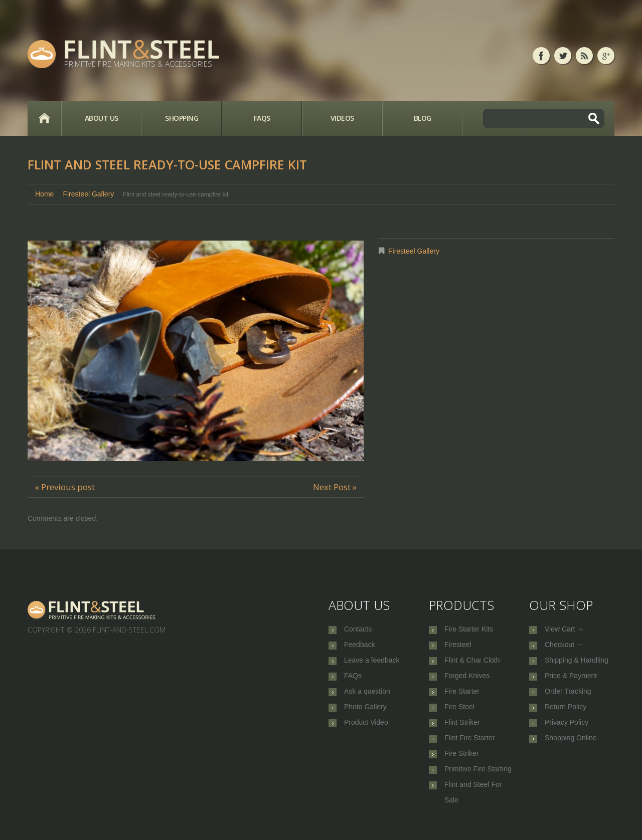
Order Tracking (568, 696)
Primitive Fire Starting (478, 778)
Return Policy (566, 712)
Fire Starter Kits (469, 629)
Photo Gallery (365, 712)
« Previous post (65, 487)
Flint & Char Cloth (472, 663)
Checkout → (564, 646)
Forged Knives (467, 679)
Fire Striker (461, 762)
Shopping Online (571, 745)
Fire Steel (459, 712)
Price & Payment (571, 679)
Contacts (358, 629)
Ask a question (367, 696)
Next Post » (335, 487)
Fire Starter (462, 696)
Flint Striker (462, 729)
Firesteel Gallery (88, 194)
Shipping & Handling (577, 663)
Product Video (366, 729)
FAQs (262, 118)
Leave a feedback (372, 663)
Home (44, 118)
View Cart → (564, 629)
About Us (102, 118)
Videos (342, 118)
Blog (423, 118)
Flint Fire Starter (469, 745)
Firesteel (458, 646)
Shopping (182, 118)
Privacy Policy (567, 729)
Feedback (359, 646)
